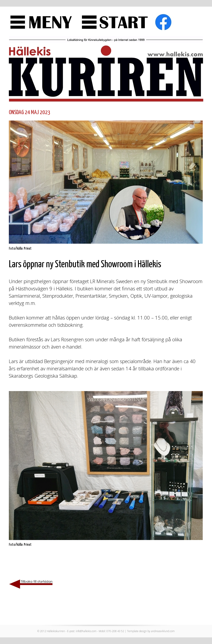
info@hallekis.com (86, 631)
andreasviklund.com (163, 631)
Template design (137, 631)
